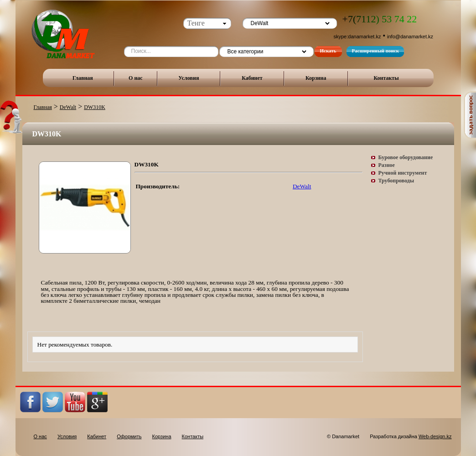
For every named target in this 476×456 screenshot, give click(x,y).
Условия (189, 78)
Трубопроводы (396, 181)
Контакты (386, 78)
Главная (83, 78)
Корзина (316, 78)
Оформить (129, 436)
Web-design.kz (435, 436)
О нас (136, 78)
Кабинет (252, 78)
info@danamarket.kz (410, 36)
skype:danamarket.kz (357, 36)
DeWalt (68, 107)
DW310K (95, 107)
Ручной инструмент (403, 173)
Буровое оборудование (406, 157)
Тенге (196, 23)
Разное (387, 165)
